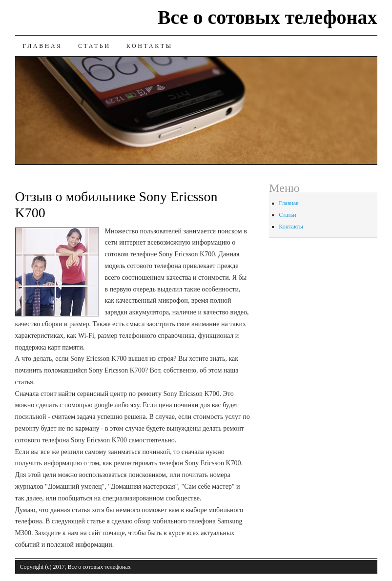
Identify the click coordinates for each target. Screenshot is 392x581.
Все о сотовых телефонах (268, 17)
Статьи (94, 46)
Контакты (150, 46)
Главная (43, 46)
